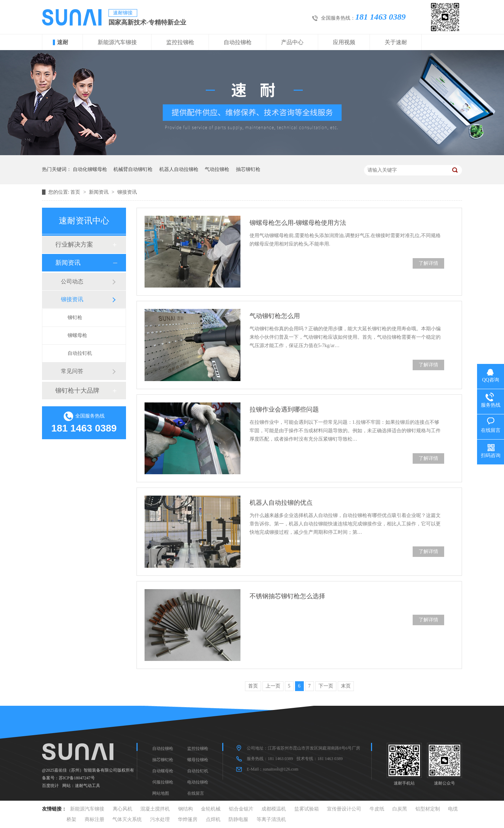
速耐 (63, 42)
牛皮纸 (377, 809)
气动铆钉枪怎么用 (275, 316)
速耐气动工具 (87, 786)
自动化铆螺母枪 (90, 169)
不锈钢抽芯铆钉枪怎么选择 (287, 596)
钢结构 (185, 809)
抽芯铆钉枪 (248, 169)
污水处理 (160, 819)
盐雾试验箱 (307, 809)
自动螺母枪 (163, 771)
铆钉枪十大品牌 (77, 391)
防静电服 (238, 819)
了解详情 (428, 263)
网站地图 (161, 793)
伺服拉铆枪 (163, 782)
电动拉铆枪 (198, 782)
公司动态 (72, 281)
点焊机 (213, 819)
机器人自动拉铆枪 (179, 169)
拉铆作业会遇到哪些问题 (284, 409)
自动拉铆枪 (238, 42)
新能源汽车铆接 (117, 42)
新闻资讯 (99, 192)
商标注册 (94, 819)
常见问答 (72, 371)
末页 (346, 686)
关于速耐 (396, 42)
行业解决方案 (74, 244)
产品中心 (292, 42)
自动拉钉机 (80, 353)
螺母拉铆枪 (198, 760)
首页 (76, 192)
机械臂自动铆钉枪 (133, 169)
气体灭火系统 (127, 819)
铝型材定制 (428, 809)
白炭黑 (400, 809)
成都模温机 (274, 809)
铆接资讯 (127, 192)
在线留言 (196, 793)
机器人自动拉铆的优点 (281, 503)
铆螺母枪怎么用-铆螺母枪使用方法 (298, 223)
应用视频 (344, 42)
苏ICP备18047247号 (77, 778)
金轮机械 (211, 809)
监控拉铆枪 (180, 42)
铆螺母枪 (77, 335)
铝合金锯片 (241, 809)
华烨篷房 (188, 819)
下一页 (326, 686)
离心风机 (122, 809)
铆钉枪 (75, 318)
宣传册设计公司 (344, 809)
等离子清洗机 (271, 819)
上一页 (273, 686)
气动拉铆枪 (217, 169)
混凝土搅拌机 (155, 809)
